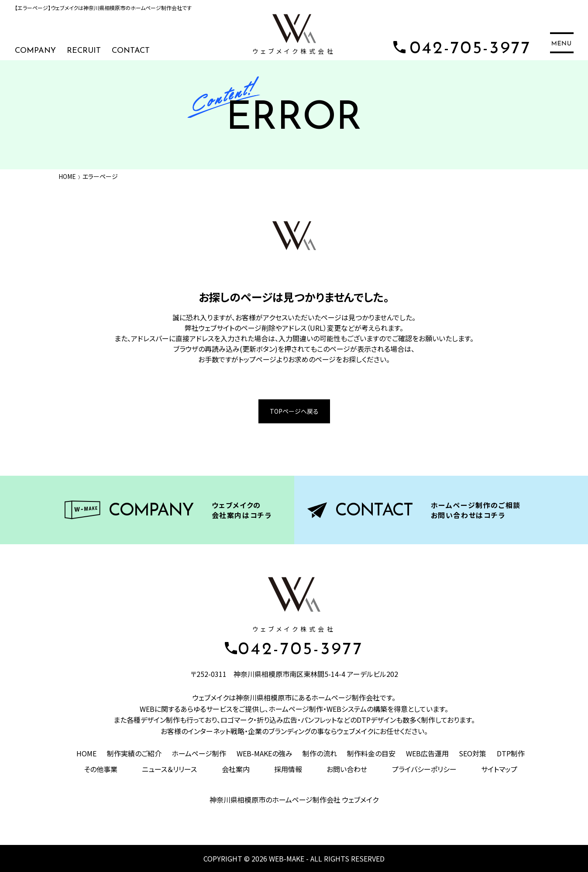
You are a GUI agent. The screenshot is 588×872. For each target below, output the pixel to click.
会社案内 (236, 769)
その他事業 (101, 769)
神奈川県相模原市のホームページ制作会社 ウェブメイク (294, 800)
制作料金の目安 (371, 753)
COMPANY (35, 51)
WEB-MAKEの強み (265, 753)
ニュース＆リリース (169, 769)
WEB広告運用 (427, 753)
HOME (67, 176)
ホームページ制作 (199, 753)
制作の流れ (320, 753)
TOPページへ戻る (294, 411)
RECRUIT (84, 51)
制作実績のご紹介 (134, 753)
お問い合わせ (347, 769)
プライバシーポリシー (424, 769)
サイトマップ (499, 769)
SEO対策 (473, 753)
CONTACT (131, 51)
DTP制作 (511, 753)
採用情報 (288, 769)
